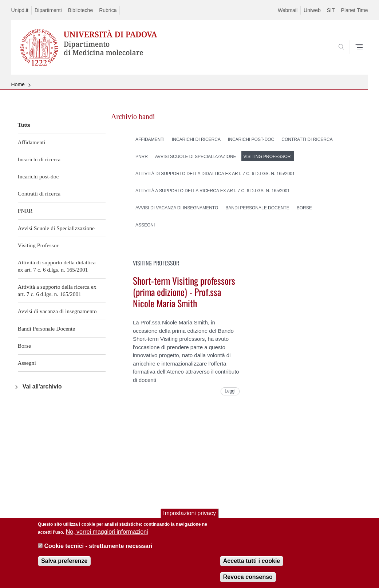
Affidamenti (32, 142)
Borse (24, 346)
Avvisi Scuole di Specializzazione (56, 228)
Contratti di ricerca (39, 194)
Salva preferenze (64, 565)
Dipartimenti (48, 10)
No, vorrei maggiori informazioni (107, 536)
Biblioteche (81, 10)
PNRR (25, 211)
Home (18, 84)
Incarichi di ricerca (39, 159)
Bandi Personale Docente (47, 329)
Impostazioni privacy (189, 518)
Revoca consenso (248, 581)
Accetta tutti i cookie (252, 565)
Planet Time (355, 10)
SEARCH (337, 57)
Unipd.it (20, 10)
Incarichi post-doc (38, 176)
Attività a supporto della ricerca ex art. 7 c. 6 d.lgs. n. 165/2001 (57, 290)
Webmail (288, 10)
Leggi (230, 391)
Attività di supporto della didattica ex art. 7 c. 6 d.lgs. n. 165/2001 (57, 266)
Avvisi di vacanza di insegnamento (57, 311)
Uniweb (312, 10)
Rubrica (108, 10)
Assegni (27, 363)
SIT (331, 10)
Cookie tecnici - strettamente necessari (98, 550)
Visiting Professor (38, 245)
